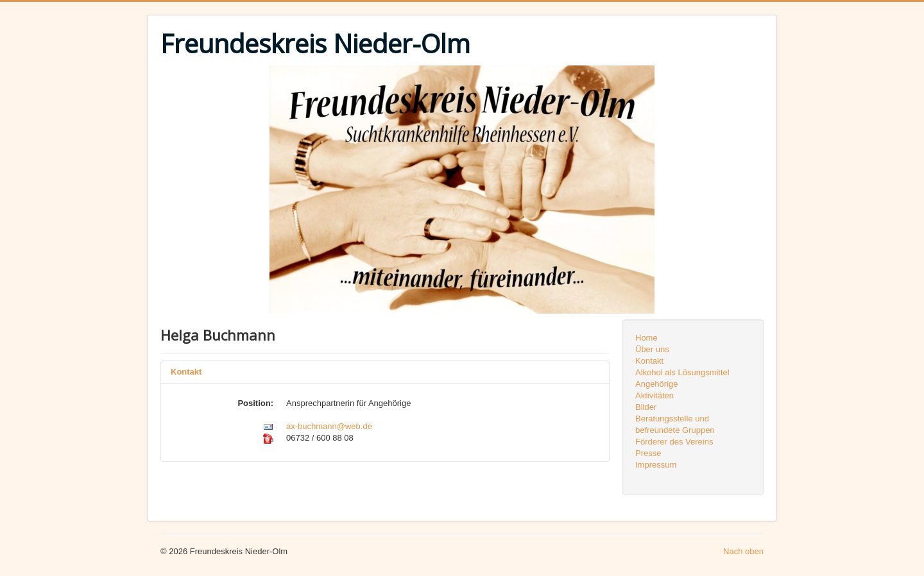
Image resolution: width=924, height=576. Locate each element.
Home (646, 338)
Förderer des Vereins (674, 442)
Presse (648, 453)
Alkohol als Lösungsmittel (682, 372)
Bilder (646, 407)
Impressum (656, 465)
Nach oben (743, 551)
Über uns (652, 349)
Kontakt (186, 372)
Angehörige (657, 384)
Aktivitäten (654, 395)
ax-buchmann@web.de (329, 426)
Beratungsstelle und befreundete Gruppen (675, 424)
